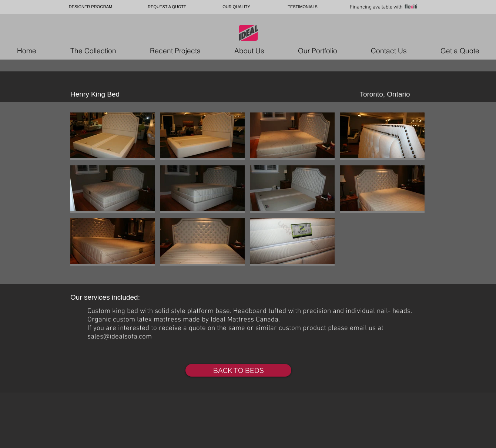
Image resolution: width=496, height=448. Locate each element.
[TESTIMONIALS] (303, 7)
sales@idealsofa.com (120, 337)
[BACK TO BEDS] (238, 370)
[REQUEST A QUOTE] (167, 7)
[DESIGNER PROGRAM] (91, 7)
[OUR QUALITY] (236, 7)
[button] (113, 136)
